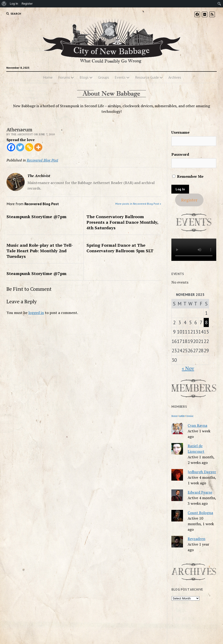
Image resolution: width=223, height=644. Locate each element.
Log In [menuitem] (14, 4)
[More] (38, 147)
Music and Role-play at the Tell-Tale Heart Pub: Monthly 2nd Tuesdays (40, 251)
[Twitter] (20, 147)
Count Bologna (200, 513)
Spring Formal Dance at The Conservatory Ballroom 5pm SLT (120, 248)
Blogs (84, 77)
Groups (104, 77)
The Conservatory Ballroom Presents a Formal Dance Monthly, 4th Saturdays (122, 222)
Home (48, 77)
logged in (36, 313)
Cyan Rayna (197, 425)
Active (182, 416)
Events (120, 77)
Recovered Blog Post (42, 160)
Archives (175, 77)
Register (189, 200)
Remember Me (188, 176)
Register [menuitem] (27, 4)
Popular (190, 416)
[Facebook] (11, 147)
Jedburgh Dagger (202, 472)
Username (180, 132)
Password (180, 154)
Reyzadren (196, 539)
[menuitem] (4, 4)
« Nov (188, 368)
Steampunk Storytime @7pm (37, 217)
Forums (64, 77)
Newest (174, 416)
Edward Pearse (200, 492)
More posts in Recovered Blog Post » (138, 204)
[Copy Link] (29, 147)
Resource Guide (147, 77)
